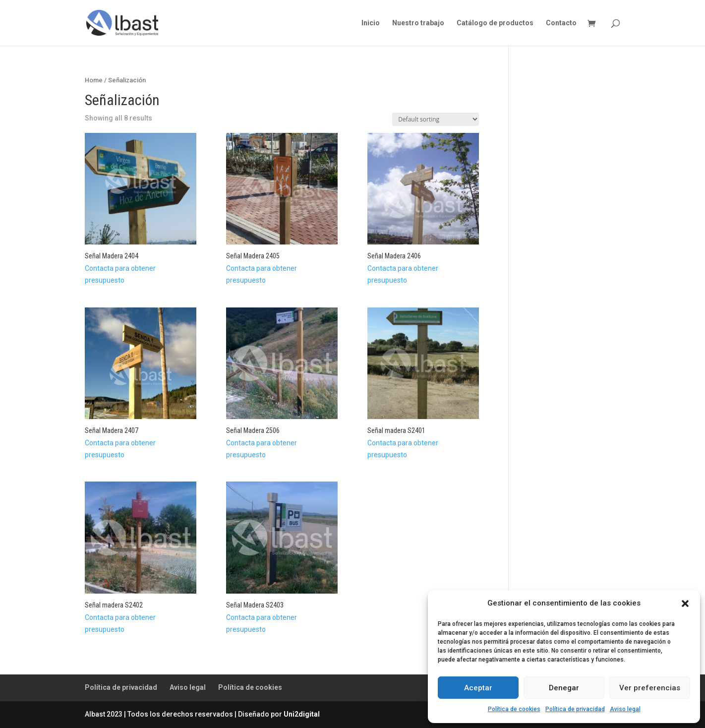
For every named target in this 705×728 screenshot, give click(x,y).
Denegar (564, 688)
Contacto (561, 23)
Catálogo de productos (495, 23)
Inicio (371, 23)
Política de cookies (514, 709)
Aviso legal (625, 709)
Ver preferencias (650, 688)
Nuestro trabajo (418, 23)
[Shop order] (436, 119)
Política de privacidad (575, 709)
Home (94, 80)
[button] (685, 604)
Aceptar (478, 688)
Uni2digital (302, 714)
